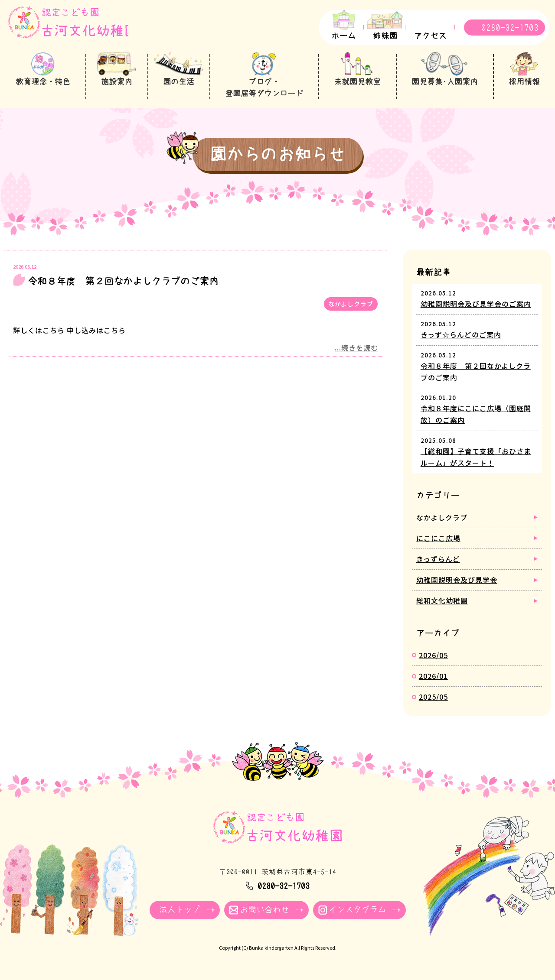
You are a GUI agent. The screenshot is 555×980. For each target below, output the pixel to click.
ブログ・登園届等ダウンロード (263, 88)
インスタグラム (357, 909)
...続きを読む (356, 347)
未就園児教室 (357, 82)
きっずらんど (438, 558)
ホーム (344, 36)
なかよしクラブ (351, 302)
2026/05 (433, 654)
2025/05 (433, 696)
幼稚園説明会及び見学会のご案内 (476, 303)
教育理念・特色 (43, 82)
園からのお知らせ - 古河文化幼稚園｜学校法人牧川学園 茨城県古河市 (75, 29)
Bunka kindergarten (271, 948)
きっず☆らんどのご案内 (461, 334)
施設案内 (116, 82)
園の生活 (177, 82)
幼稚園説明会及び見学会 (457, 579)
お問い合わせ (264, 909)
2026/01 (433, 675)
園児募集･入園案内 (445, 82)
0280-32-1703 (510, 28)
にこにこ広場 (438, 537)
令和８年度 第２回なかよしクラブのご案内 (123, 280)
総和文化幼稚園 (442, 600)
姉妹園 (385, 36)
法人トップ (180, 909)
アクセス (431, 36)
